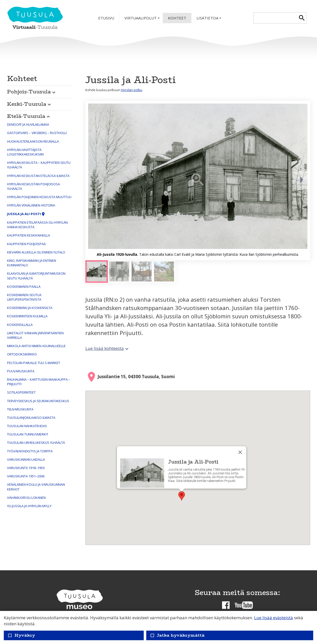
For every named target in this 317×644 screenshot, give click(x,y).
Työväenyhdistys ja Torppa (30, 451)
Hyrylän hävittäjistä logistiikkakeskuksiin (25, 152)
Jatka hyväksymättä (177, 635)
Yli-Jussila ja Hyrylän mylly (29, 506)
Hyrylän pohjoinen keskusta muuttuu (39, 197)
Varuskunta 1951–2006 (26, 476)
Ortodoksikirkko (22, 354)
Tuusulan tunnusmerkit (28, 434)
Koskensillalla (20, 325)
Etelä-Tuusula (29, 116)
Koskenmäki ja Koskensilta (30, 308)
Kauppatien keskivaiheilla (29, 235)
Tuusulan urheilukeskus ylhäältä (36, 443)
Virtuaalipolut (143, 19)
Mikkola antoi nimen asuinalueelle (36, 346)
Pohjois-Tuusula (32, 92)
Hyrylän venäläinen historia (31, 205)
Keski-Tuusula (30, 104)
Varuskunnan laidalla (26, 459)
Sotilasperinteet (21, 392)
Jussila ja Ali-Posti (26, 214)
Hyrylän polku (132, 90)
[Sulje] (240, 452)
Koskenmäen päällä (24, 287)
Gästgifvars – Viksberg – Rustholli (37, 133)
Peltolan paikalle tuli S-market (34, 363)
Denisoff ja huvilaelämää (28, 124)
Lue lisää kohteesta (108, 348)
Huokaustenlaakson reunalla (33, 141)
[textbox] (275, 18)
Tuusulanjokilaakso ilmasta (31, 418)
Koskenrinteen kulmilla (27, 316)
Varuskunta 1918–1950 (26, 468)
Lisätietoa (209, 19)
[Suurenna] (198, 181)
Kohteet (177, 18)
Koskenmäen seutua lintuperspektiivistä (24, 297)
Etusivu (106, 18)
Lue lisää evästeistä (274, 618)
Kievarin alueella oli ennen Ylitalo (36, 252)
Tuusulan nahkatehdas (27, 426)
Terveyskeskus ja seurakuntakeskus (38, 401)
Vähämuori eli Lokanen (26, 498)
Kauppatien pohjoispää (26, 244)
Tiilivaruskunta (20, 409)
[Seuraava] (301, 181)
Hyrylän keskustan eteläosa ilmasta (38, 176)
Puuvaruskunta (21, 371)
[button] (40, 90)
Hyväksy (21, 635)
